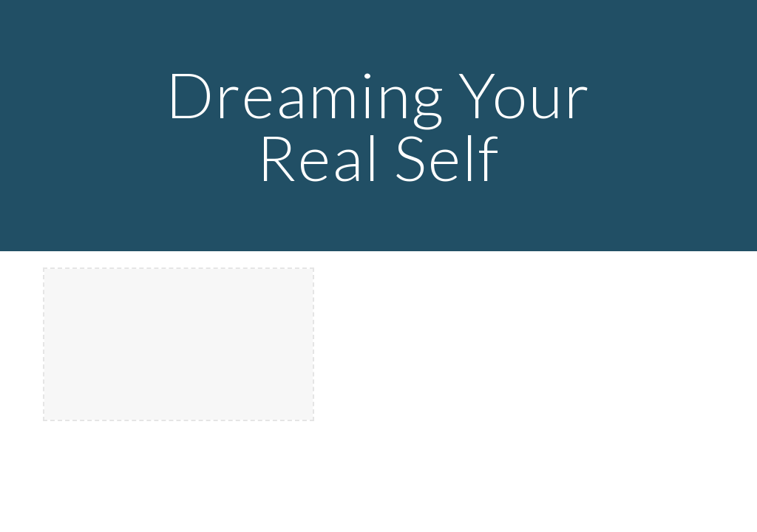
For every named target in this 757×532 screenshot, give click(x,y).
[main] (378, 126)
